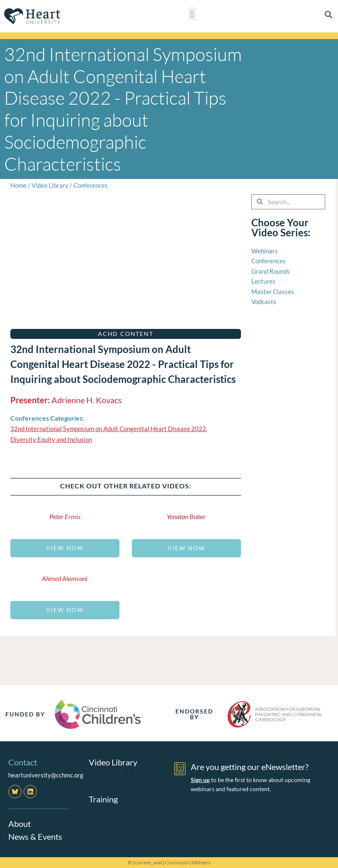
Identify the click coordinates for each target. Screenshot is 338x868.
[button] (192, 14)
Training (103, 799)
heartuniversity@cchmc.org (46, 775)
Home (18, 185)
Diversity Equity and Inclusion (51, 439)
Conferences (91, 185)
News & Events (35, 836)
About (19, 824)
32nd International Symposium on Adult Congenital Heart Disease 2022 (108, 429)
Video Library (50, 185)
